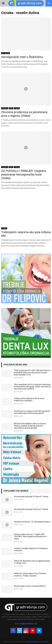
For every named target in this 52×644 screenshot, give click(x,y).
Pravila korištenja (32, 642)
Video (11, 108)
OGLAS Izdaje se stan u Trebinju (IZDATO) (30, 586)
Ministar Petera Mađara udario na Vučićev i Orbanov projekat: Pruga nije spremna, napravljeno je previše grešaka (30, 426)
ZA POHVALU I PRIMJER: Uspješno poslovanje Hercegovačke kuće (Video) (24, 175)
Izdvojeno (5, 108)
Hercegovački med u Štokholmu (22, 57)
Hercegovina (5, 53)
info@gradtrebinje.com (28, 624)
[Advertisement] (26, 208)
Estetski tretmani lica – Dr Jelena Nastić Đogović (32, 522)
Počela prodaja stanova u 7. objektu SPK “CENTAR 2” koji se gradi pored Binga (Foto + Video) (31, 536)
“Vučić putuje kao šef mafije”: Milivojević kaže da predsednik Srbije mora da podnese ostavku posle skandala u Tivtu (32, 373)
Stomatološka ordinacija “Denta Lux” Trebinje (31, 509)
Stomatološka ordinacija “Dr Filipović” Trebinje (31, 497)
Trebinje (17, 108)
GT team (46, 642)
